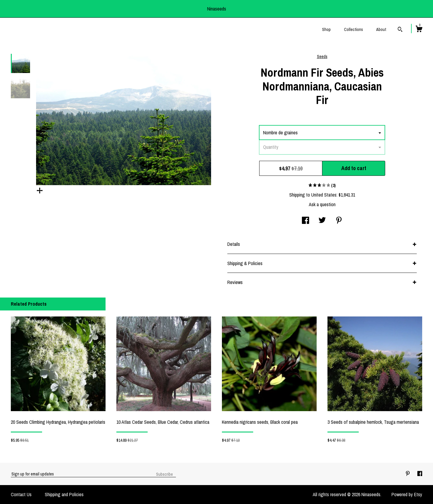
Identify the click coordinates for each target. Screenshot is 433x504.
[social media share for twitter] (322, 221)
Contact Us (21, 494)
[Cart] (419, 30)
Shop (326, 29)
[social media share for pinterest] (339, 221)
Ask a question (322, 204)
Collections (353, 29)
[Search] (400, 30)
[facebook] (420, 474)
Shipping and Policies (64, 494)
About (381, 29)
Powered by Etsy (407, 494)
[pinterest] (408, 474)
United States (324, 195)
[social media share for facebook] (306, 221)
